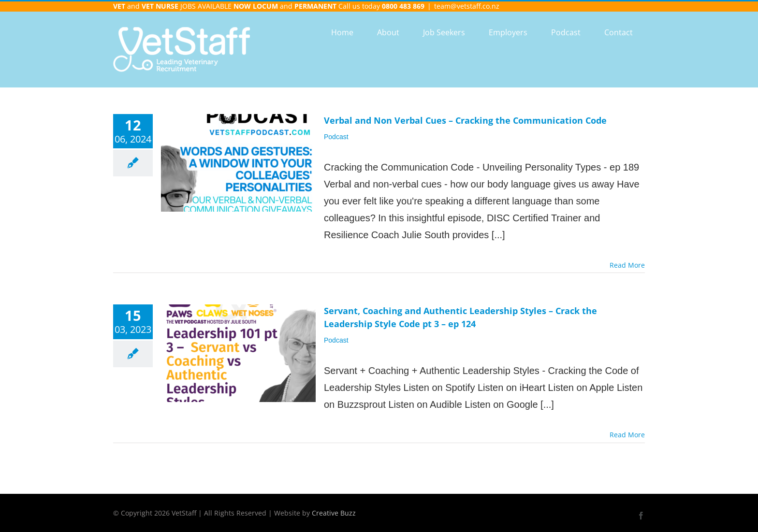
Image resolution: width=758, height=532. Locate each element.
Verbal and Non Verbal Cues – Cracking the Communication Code (465, 120)
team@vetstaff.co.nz (467, 6)
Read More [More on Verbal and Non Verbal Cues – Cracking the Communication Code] (627, 265)
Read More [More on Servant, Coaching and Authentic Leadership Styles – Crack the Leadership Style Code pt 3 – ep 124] (627, 435)
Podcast (336, 137)
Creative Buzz (334, 513)
